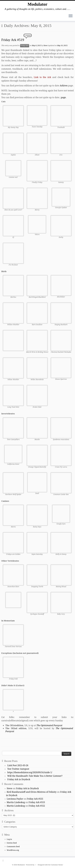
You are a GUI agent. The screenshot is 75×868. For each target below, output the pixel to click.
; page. (63, 97)
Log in (9, 839)
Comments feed (13, 846)
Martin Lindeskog (16, 802)
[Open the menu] (71, 16)
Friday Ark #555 (35, 799)
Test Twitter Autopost (18, 769)
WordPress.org (13, 850)
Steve (45, 45)
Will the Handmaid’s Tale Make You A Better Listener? (35, 776)
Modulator (38, 4)
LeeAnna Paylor (15, 799)
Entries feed (12, 843)
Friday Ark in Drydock (19, 779)
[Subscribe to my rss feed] (4, 861)
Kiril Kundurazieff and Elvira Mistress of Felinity (32, 792)
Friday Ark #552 (37, 806)
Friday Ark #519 (13, 40)
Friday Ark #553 (37, 802)
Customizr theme (57, 865)
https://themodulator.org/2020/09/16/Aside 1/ (30, 772)
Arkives (64, 86)
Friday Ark (25, 46)
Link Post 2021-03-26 (18, 765)
